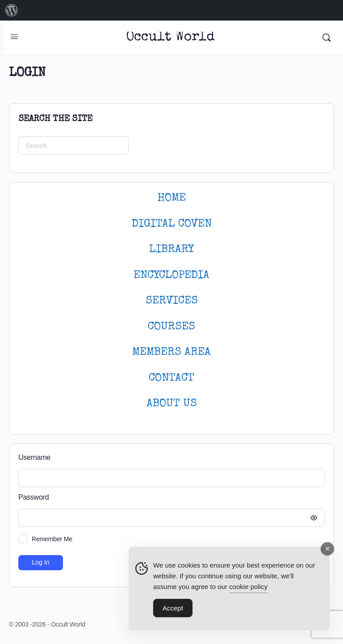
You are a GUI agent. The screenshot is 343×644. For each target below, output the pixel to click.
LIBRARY (171, 250)
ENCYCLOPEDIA (171, 276)
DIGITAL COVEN (172, 224)
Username (34, 457)
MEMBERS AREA (171, 352)
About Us (172, 404)
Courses (171, 327)
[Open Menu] (14, 37)
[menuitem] (12, 10)
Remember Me (52, 539)
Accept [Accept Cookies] (173, 608)
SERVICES (172, 301)
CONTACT (171, 378)
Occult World (170, 38)
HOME (171, 198)
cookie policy (248, 587)
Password (169, 498)
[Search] (326, 38)
